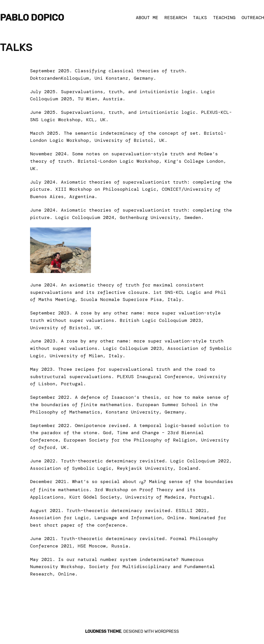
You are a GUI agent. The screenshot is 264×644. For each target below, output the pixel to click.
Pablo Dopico (32, 18)
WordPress (167, 631)
